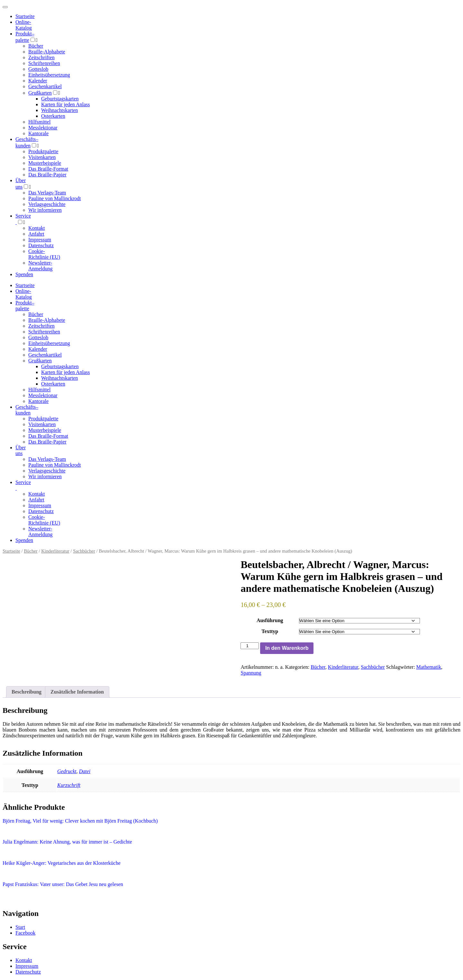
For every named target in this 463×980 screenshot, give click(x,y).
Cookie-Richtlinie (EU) (44, 254)
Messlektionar (43, 128)
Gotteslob (38, 69)
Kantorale (38, 133)
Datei (85, 771)
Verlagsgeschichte (47, 204)
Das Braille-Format (48, 169)
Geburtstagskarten (60, 99)
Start (20, 927)
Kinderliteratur (55, 551)
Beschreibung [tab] (27, 692)
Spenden (24, 274)
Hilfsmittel (39, 122)
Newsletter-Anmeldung (41, 266)
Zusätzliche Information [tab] (77, 692)
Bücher (36, 46)
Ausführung (270, 620)
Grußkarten (40, 93)
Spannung (251, 673)
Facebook (25, 933)
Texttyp (270, 631)
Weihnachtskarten (59, 110)
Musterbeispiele (45, 163)
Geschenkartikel (45, 86)
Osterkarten (53, 116)
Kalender (38, 81)
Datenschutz (41, 245)
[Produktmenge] (250, 646)
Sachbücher (84, 551)
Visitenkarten (42, 157)
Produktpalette (43, 151)
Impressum (40, 240)
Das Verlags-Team (47, 193)
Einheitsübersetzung (49, 75)
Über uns (21, 450)
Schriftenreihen (44, 63)
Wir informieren (45, 210)
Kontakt (37, 228)
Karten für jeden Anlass (66, 104)
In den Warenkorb (287, 648)
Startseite (11, 551)
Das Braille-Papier (47, 175)
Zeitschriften (41, 57)
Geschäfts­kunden (27, 410)
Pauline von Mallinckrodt (55, 198)
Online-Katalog (24, 25)
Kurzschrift (69, 785)
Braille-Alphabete (47, 52)
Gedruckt (67, 771)
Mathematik (429, 667)
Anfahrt (36, 234)
